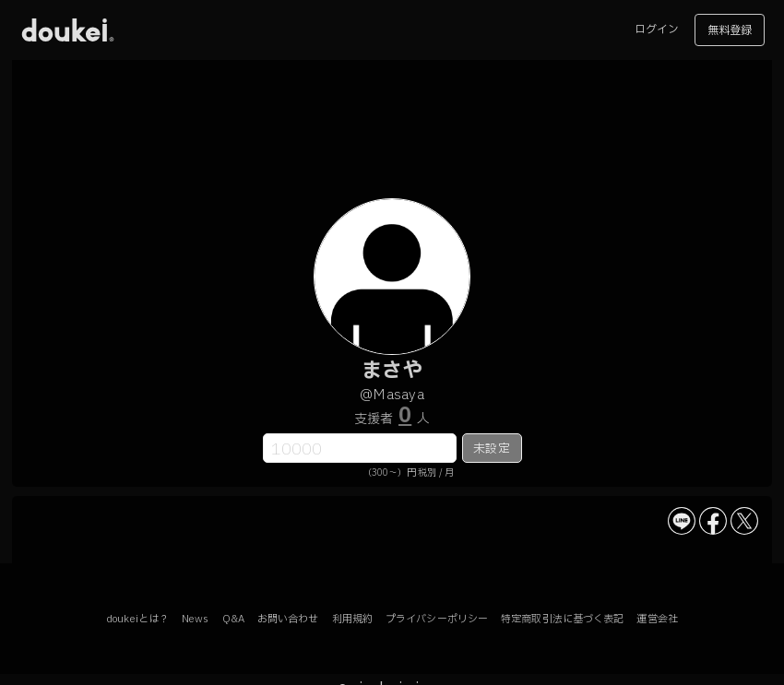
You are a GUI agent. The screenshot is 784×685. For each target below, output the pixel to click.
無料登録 (730, 30)
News (195, 619)
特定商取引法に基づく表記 (562, 619)
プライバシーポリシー (437, 619)
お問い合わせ (288, 619)
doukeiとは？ (137, 619)
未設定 (491, 449)
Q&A (233, 619)
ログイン (657, 30)
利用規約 (352, 619)
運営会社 (657, 619)
